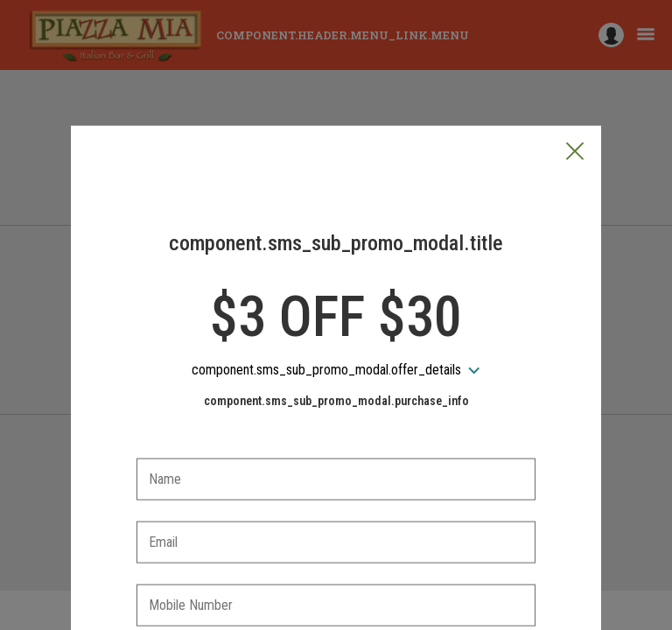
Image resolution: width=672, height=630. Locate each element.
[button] (575, 71)
